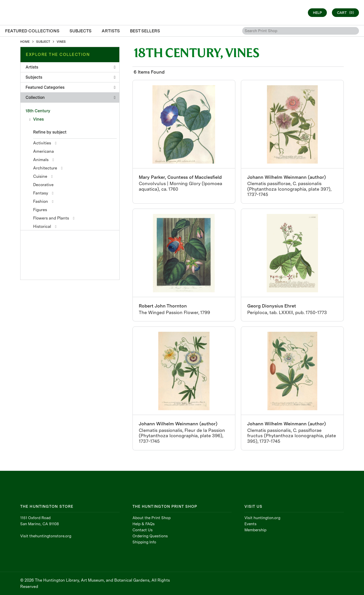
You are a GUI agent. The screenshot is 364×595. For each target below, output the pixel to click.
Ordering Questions (150, 536)
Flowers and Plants (51, 218)
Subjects (71, 77)
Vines (38, 119)
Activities (42, 143)
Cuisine (40, 176)
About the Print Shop (152, 518)
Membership (255, 530)
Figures (40, 210)
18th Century (38, 111)
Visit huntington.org (262, 518)
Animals (41, 160)
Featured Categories (71, 87)
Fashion (41, 201)
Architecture (45, 168)
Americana (43, 151)
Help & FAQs (144, 524)
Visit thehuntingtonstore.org (46, 536)
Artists (71, 67)
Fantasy (41, 193)
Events (251, 524)
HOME (25, 42)
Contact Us (143, 530)
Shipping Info (144, 542)
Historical (42, 226)
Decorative (43, 185)
